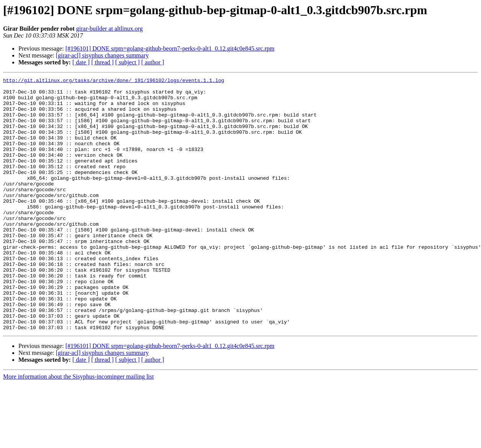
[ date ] (81, 62)
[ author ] (153, 62)
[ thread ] (102, 62)
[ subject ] (128, 62)
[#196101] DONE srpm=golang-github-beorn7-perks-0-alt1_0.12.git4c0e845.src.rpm (170, 48)
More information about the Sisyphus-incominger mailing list (79, 427)
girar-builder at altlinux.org (110, 29)
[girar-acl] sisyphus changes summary (102, 55)
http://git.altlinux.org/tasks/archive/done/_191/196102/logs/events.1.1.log (114, 81)
